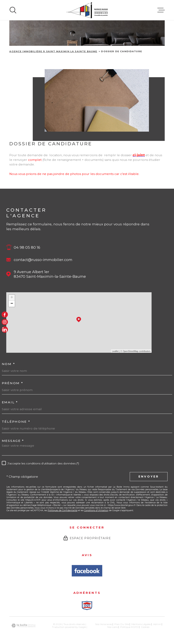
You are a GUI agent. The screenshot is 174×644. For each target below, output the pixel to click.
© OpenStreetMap (129, 351)
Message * (13, 441)
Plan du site (122, 624)
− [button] (12, 304)
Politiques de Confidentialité (63, 510)
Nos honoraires (104, 624)
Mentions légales (141, 624)
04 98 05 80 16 (27, 247)
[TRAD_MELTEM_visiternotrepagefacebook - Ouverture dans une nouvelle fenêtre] (5, 315)
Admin (157, 624)
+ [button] (12, 298)
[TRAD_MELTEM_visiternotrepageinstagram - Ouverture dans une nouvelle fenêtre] (5, 322)
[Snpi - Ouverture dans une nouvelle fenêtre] (87, 606)
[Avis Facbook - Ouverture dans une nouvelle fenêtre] (87, 571)
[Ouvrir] (13, 10)
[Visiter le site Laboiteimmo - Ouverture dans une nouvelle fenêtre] (23, 626)
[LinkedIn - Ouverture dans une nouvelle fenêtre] (5, 329)
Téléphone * (16, 422)
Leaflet (115, 351)
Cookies (145, 627)
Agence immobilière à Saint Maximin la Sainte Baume (53, 51)
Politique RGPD (129, 627)
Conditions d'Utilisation (96, 510)
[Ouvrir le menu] (161, 10)
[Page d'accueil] (87, 10)
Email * (10, 402)
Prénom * (13, 383)
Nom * (8, 364)
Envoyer (149, 476)
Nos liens (113, 627)
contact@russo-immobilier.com (43, 260)
